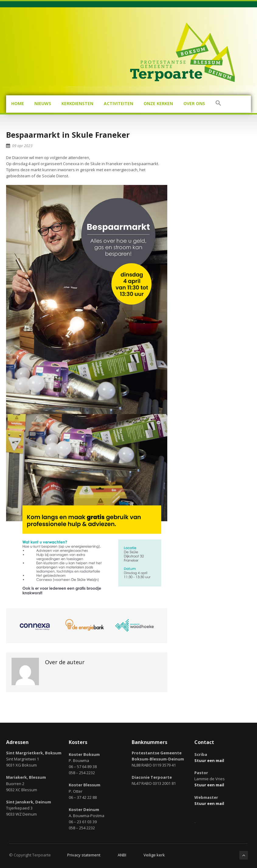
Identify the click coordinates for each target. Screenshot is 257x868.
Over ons (194, 103)
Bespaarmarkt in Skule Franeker (68, 135)
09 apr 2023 (22, 146)
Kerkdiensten (77, 103)
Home (18, 103)
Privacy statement (84, 855)
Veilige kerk (154, 855)
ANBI (122, 855)
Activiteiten (118, 103)
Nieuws (43, 103)
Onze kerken (158, 103)
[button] (218, 104)
